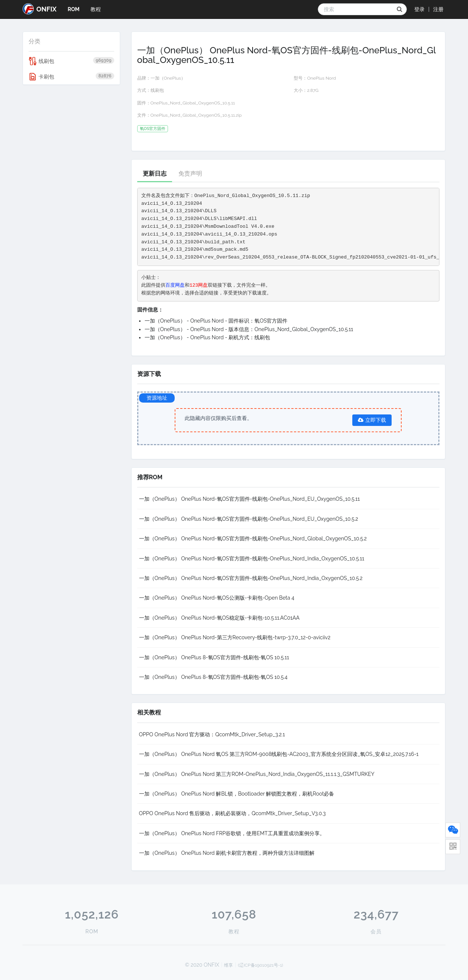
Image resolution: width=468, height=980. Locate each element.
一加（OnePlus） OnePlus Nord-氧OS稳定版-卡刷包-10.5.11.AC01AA (219, 618)
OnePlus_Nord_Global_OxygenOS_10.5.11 (193, 103)
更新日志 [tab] (155, 174)
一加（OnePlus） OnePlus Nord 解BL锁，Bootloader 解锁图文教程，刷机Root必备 (237, 794)
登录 (419, 9)
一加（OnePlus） (168, 78)
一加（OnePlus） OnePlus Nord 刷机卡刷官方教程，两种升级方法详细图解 (227, 853)
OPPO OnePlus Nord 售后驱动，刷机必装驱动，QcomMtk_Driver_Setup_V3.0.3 (233, 813)
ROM (73, 9)
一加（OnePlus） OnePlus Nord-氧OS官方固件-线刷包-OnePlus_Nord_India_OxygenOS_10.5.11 (252, 559)
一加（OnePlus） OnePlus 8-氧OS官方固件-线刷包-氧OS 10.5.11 (214, 657)
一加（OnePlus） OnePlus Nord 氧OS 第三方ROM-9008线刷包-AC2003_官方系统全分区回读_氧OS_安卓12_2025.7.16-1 (279, 754)
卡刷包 (71, 77)
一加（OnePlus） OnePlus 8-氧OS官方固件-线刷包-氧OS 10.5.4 (213, 677)
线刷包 (71, 61)
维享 (228, 965)
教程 (96, 9)
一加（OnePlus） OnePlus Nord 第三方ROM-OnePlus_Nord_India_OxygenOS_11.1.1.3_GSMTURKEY (257, 774)
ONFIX (39, 9)
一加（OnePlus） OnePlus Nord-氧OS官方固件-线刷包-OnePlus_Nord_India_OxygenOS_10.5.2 (251, 578)
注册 (438, 9)
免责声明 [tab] (190, 174)
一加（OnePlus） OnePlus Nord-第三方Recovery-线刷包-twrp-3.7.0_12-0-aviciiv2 (235, 637)
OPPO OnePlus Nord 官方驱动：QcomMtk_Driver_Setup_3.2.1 (212, 734)
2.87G (313, 90)
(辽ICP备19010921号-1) (261, 965)
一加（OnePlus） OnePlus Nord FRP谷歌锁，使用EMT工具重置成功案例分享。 (232, 833)
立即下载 (372, 420)
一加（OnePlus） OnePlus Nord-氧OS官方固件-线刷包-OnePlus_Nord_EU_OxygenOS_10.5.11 (250, 499)
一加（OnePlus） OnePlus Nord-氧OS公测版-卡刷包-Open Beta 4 (217, 598)
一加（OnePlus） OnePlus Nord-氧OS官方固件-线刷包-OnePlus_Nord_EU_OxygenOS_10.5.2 (249, 519)
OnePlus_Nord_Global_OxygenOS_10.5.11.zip (196, 115)
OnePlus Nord (321, 78)
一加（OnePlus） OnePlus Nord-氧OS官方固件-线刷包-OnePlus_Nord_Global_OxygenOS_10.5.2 (253, 539)
